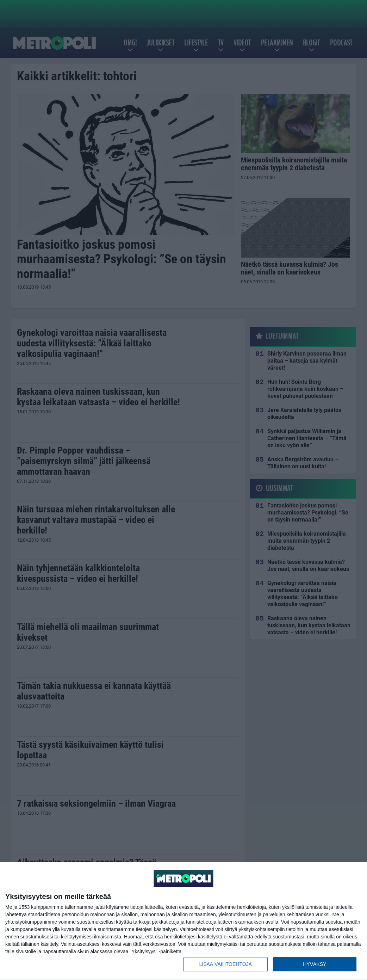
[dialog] (183, 921)
